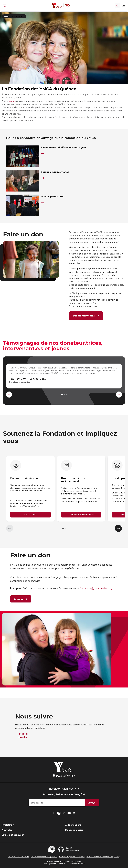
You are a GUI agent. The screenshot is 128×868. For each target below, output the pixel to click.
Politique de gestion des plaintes (72, 857)
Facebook (23, 734)
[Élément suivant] (118, 528)
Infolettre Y (8, 825)
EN (124, 6)
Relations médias (74, 830)
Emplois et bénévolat (13, 835)
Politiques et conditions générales (44, 857)
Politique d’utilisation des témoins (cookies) (103, 857)
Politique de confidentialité (18, 857)
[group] (30, 489)
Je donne (21, 599)
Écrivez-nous (30, 515)
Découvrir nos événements (81, 515)
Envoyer (92, 803)
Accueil (7, 16)
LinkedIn (22, 737)
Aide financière (73, 825)
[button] (63, 528)
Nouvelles (7, 830)
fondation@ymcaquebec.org (96, 588)
